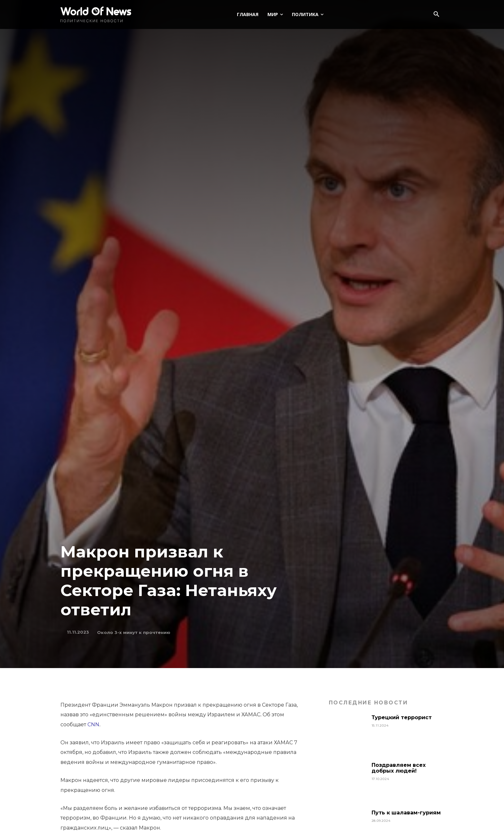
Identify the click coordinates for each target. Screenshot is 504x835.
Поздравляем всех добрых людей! (399, 768)
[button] (436, 15)
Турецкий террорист (402, 717)
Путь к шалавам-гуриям (406, 813)
